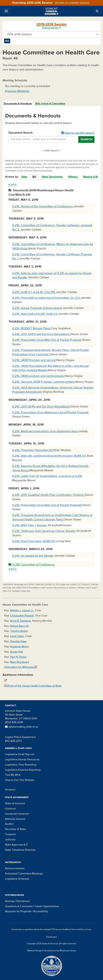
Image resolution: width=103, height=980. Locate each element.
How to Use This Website (20, 780)
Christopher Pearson (22, 616)
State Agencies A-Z (16, 845)
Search (86, 139)
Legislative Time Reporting (21, 765)
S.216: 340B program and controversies (38, 376)
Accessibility (41, 911)
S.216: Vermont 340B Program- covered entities (44, 382)
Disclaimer (10, 790)
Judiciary (10, 839)
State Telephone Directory (20, 850)
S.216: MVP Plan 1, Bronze (30, 525)
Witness (73, 177)
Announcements (15, 868)
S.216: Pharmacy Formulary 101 (33, 450)
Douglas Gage (18, 641)
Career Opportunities (47, 906)
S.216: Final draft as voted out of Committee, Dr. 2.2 (46, 298)
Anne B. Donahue (21, 621)
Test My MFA (13, 775)
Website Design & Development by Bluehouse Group (51, 951)
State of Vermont (15, 803)
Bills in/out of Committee (50, 104)
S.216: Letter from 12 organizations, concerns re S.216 (47, 476)
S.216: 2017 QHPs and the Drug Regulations (41, 334)
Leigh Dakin (17, 636)
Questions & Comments (19, 906)
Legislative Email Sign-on (20, 754)
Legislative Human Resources (22, 759)
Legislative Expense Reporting (23, 770)
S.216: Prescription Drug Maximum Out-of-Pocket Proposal (50, 412)
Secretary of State (15, 829)
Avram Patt (17, 652)
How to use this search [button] (78, 133)
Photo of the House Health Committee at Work (33, 686)
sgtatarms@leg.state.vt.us (21, 727)
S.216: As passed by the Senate (33, 556)
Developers (51, 937)
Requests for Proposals (18, 911)
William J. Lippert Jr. (22, 610)
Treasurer (11, 834)
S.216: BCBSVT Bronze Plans (32, 328)
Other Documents (52, 177)
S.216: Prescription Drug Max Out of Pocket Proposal (47, 340)
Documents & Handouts (18, 104)
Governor (10, 809)
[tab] (18, 104)
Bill (34, 177)
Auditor (9, 824)
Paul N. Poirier (18, 657)
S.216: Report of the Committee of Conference (43, 206)
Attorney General (15, 819)
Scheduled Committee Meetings (24, 874)
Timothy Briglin (19, 631)
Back (13, 185)
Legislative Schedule (17, 879)
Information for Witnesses (21, 667)
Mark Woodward (20, 662)
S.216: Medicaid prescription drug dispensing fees (45, 431)
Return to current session (72, 3)
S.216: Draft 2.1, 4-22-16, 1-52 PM (34, 292)
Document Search (51, 133)
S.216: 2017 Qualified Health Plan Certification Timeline (48, 495)
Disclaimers (23, 901)
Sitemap (10, 901)
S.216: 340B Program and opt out (34, 360)
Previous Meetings (17, 91)
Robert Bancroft (19, 626)
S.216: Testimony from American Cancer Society (44, 531)
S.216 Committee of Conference (32, 565)
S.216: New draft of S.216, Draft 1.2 (35, 314)
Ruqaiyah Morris (20, 647)
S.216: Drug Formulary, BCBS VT (34, 541)
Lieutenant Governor (17, 814)
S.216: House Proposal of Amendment (37, 308)
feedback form (69, 929)
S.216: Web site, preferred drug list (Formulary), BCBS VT (49, 456)
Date (24, 177)
